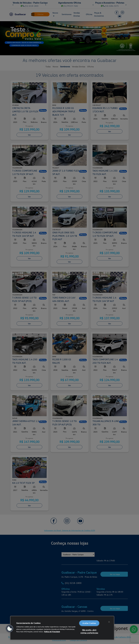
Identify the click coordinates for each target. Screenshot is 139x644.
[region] (62, 628)
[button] (10, 629)
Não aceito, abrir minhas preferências (89, 631)
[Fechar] (109, 622)
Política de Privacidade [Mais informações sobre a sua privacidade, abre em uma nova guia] (52, 632)
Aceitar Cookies (89, 623)
